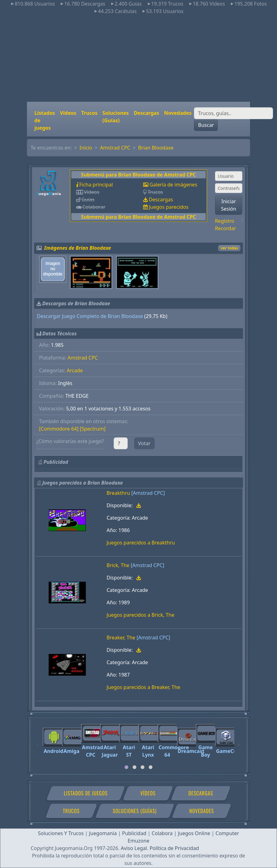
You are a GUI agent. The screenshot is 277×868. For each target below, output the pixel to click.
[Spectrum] (92, 429)
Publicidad (134, 833)
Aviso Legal (134, 848)
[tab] (126, 767)
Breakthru (118, 493)
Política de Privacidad (174, 848)
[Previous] (38, 742)
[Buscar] (233, 113)
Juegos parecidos (169, 207)
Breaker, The (121, 638)
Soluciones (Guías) (116, 117)
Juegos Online (194, 833)
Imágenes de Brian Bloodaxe (78, 248)
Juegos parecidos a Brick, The (141, 615)
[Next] (239, 742)
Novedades (178, 113)
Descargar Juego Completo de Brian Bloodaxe (90, 316)
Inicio (86, 148)
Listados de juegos (45, 120)
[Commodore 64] (59, 429)
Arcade (75, 370)
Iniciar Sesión (229, 205)
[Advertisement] (138, 58)
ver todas (229, 248)
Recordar (226, 228)
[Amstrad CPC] (148, 493)
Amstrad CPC (115, 148)
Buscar (206, 125)
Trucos (89, 113)
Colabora (162, 833)
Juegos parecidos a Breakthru (141, 543)
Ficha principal (96, 185)
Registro (225, 221)
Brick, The (118, 565)
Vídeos (68, 113)
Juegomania (103, 833)
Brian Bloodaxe (156, 148)
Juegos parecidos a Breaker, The (143, 687)
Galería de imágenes (173, 185)
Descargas (147, 113)
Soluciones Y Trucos (61, 833)
